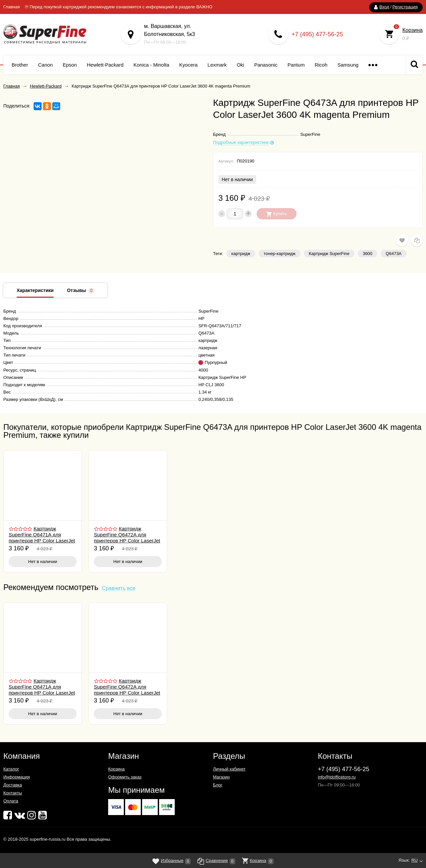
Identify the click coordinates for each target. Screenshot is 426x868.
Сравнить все (119, 588)
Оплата (11, 801)
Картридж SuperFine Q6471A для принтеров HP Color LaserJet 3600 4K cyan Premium (42, 538)
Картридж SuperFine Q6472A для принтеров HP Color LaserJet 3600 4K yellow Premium (127, 538)
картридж (241, 254)
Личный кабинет (229, 769)
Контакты (13, 793)
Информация (17, 777)
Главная (11, 7)
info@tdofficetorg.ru (337, 777)
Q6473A (394, 254)
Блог (218, 785)
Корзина (413, 30)
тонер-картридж (280, 254)
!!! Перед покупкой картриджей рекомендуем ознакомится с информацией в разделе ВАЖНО (118, 7)
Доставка (13, 785)
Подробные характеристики (241, 143)
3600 (368, 254)
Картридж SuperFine (329, 254)
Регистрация (405, 7)
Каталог (11, 769)
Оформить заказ (125, 777)
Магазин (221, 777)
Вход (384, 7)
